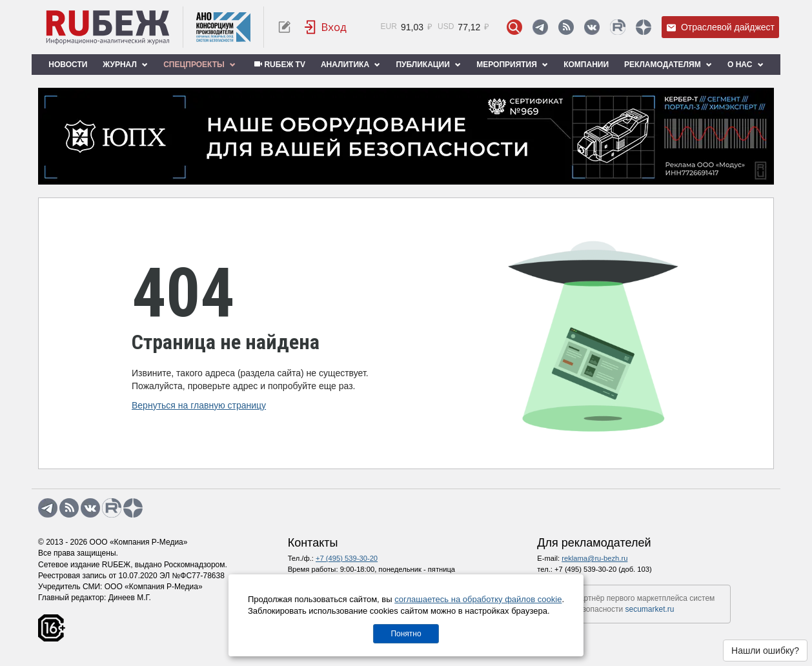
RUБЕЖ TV (278, 65)
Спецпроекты (199, 65)
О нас (746, 65)
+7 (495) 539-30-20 (347, 558)
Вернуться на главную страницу (199, 405)
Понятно (406, 634)
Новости (68, 65)
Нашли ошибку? (765, 651)
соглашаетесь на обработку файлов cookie (478, 599)
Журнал (125, 65)
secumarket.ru (650, 609)
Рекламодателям (668, 65)
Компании (586, 65)
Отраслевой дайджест (720, 27)
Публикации (428, 65)
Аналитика (350, 65)
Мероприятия (512, 65)
